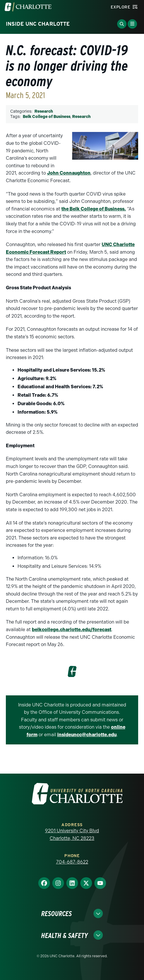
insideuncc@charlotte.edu (87, 735)
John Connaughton (69, 173)
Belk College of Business (47, 117)
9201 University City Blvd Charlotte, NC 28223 (72, 834)
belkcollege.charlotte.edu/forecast (72, 630)
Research (44, 111)
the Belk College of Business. (94, 209)
